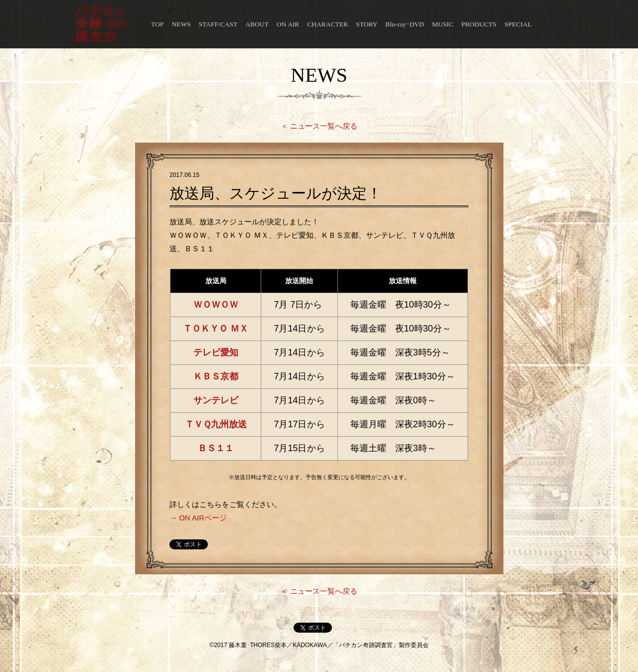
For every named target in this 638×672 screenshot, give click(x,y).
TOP (157, 24)
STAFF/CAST (218, 24)
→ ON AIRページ (198, 518)
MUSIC (443, 24)
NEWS (181, 24)
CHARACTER (327, 24)
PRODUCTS (479, 24)
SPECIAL (518, 24)
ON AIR (288, 24)
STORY (367, 24)
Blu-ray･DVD (405, 24)
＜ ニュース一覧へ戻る (319, 126)
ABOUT (257, 24)
